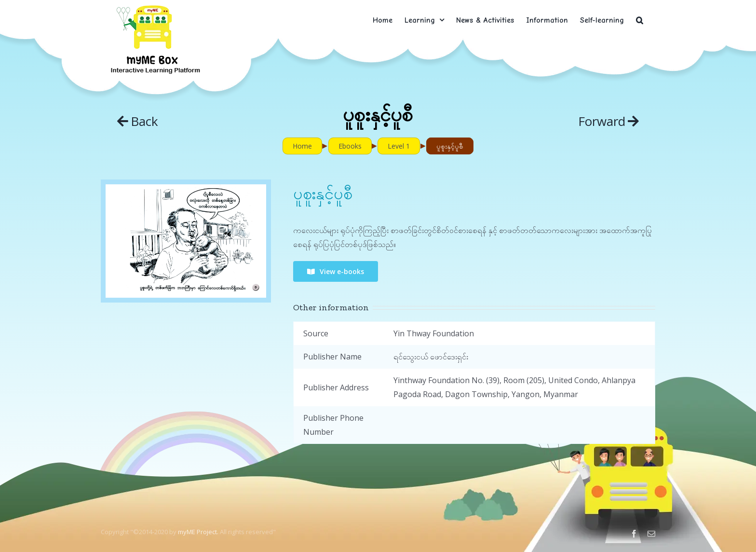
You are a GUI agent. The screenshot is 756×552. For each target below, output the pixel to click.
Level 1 (399, 146)
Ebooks (350, 146)
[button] (640, 20)
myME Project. (198, 532)
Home (302, 146)
